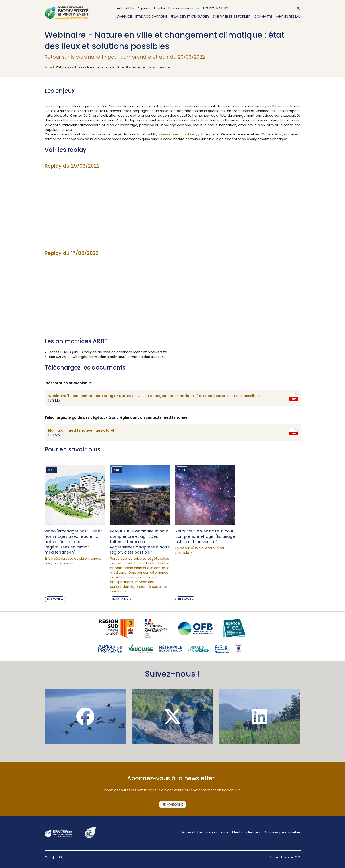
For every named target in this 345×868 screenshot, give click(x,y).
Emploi (159, 8)
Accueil (49, 67)
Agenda (144, 8)
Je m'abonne (173, 804)
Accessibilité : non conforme (205, 832)
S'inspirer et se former (231, 16)
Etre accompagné (151, 16)
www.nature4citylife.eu (178, 134)
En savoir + (55, 599)
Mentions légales (246, 832)
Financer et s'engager (190, 16)
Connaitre (263, 16)
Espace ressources (184, 8)
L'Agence (124, 16)
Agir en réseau (288, 16)
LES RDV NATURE (216, 8)
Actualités (125, 8)
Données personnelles (282, 832)
